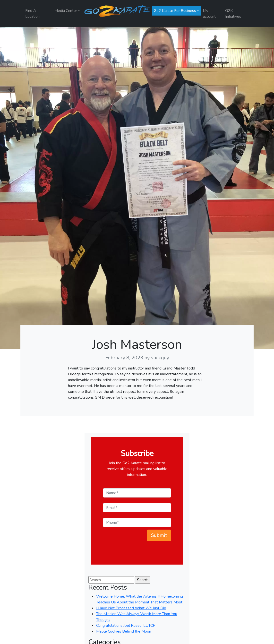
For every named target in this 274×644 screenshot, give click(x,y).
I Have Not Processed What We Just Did (131, 608)
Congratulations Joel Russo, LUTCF (126, 626)
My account (209, 14)
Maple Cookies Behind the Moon (124, 631)
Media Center (66, 11)
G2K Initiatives (233, 14)
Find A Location (32, 14)
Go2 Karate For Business (175, 11)
